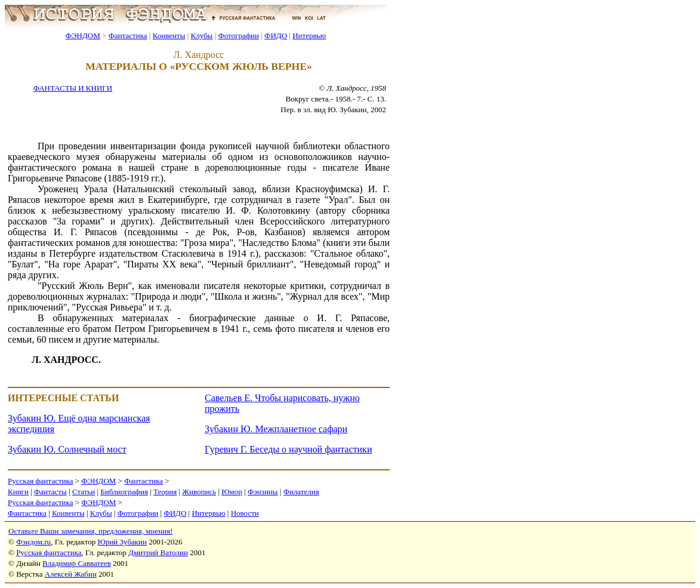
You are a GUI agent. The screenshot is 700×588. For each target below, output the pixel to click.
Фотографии (238, 36)
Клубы (201, 36)
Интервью (309, 36)
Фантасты (50, 492)
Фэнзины (263, 492)
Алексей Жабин (71, 574)
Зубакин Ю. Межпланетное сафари (276, 429)
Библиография (124, 492)
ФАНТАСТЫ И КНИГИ (73, 88)
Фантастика (128, 36)
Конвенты (169, 36)
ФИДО (276, 36)
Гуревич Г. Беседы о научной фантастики (288, 449)
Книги (18, 492)
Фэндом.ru (33, 542)
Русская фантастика (40, 481)
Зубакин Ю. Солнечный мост (67, 449)
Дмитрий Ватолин (158, 552)
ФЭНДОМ (83, 36)
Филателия (301, 492)
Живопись (199, 492)
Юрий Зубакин (122, 542)
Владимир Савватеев (77, 563)
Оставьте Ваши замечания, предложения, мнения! (90, 531)
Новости (245, 513)
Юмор (232, 492)
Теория (165, 492)
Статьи (84, 492)
